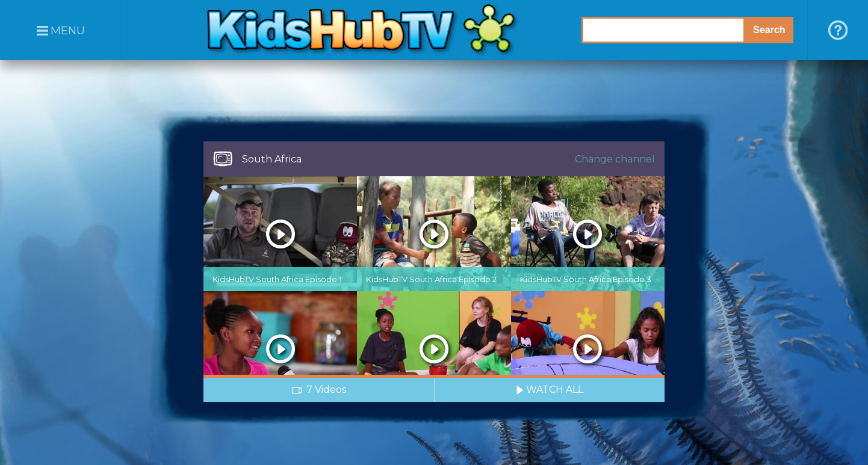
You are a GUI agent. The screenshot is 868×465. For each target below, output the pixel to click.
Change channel (615, 159)
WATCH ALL (550, 390)
